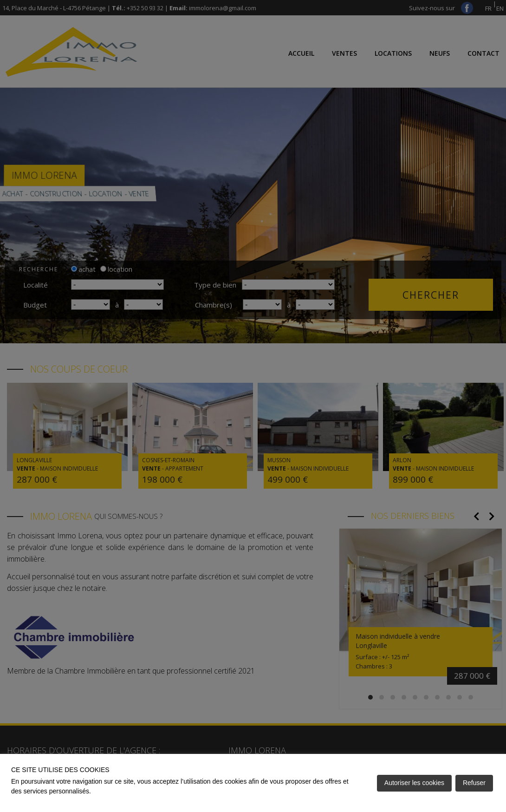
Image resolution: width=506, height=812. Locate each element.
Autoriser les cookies (414, 783)
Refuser (474, 783)
